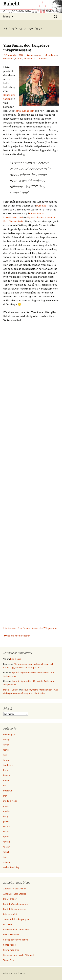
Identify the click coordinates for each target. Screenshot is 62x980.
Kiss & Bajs (16, 659)
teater (6, 847)
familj (6, 750)
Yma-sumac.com (25, 111)
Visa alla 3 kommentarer (18, 636)
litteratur (8, 791)
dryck (6, 745)
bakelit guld (9, 734)
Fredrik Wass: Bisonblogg (16, 904)
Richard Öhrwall (11, 935)
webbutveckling (11, 867)
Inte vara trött (10, 914)
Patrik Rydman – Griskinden (17, 929)
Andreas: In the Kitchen (15, 889)
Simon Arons (10, 945)
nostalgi (7, 811)
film (5, 755)
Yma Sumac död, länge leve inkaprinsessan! (26, 48)
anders (44, 58)
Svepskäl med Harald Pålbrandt (19, 955)
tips (5, 857)
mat (5, 796)
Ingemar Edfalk (11, 690)
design (7, 740)
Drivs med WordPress (14, 973)
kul (5, 786)
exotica (19, 58)
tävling (7, 842)
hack (6, 770)
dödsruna (52, 55)
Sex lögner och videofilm (16, 940)
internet (7, 775)
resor (39, 55)
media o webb (10, 801)
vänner (7, 862)
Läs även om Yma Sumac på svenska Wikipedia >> (31, 628)
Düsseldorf (42, 206)
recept (7, 826)
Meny (7, 17)
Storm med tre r (11, 950)
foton (6, 760)
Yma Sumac (29, 58)
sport (6, 837)
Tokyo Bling (9, 960)
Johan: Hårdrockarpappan (16, 919)
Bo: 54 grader (10, 899)
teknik (6, 852)
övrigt (6, 816)
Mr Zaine (8, 924)
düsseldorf (9, 58)
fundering (8, 765)
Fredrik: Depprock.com (15, 909)
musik (32, 55)
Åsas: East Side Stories (15, 894)
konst (6, 780)
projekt (7, 821)
